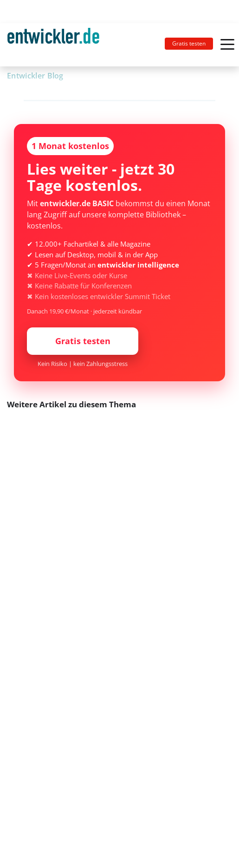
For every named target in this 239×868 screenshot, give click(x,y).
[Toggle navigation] (57, 45)
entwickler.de (53, 46)
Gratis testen (189, 43)
